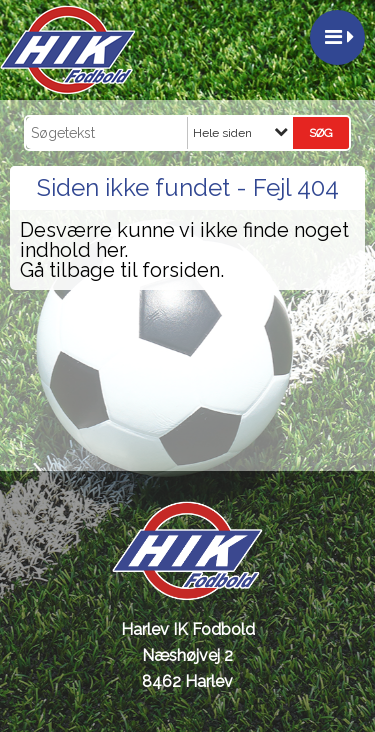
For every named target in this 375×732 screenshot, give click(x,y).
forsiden (181, 270)
